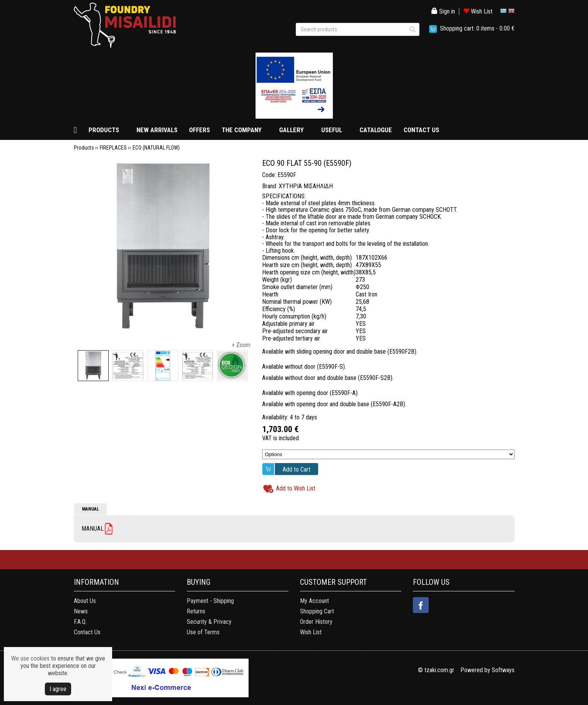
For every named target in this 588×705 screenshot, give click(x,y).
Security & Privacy (209, 622)
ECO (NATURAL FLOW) (156, 148)
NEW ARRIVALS (157, 130)
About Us (85, 601)
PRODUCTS (104, 130)
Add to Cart (297, 469)
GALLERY (291, 130)
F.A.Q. (80, 622)
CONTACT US (421, 130)
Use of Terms (203, 632)
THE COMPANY (242, 130)
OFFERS (199, 130)
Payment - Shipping (210, 601)
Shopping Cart (317, 611)
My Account (314, 601)
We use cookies (30, 658)
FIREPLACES (113, 148)
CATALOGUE (376, 130)
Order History (316, 622)
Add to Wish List (296, 488)
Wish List (478, 11)
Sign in (443, 11)
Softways (503, 670)
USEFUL (332, 130)
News (81, 611)
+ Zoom (241, 345)
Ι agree (58, 689)
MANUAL (90, 509)
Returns (196, 611)
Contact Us (87, 632)
